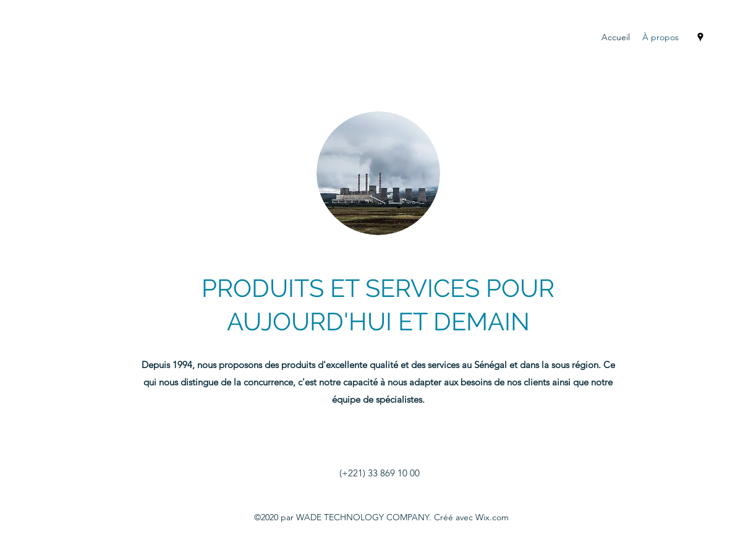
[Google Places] (700, 37)
